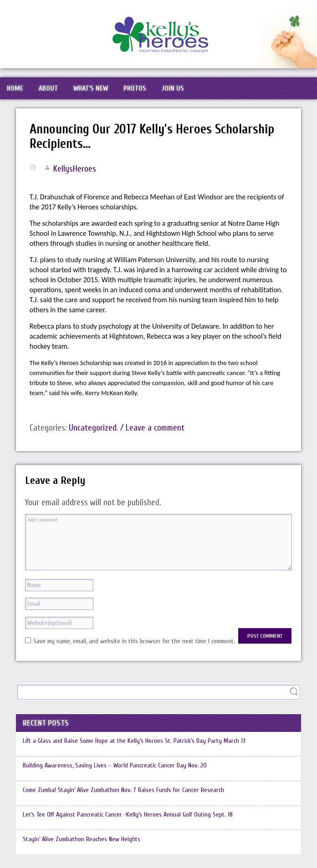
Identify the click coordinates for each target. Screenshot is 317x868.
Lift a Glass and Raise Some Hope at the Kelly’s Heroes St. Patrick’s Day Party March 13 (134, 741)
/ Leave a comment (152, 428)
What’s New (91, 88)
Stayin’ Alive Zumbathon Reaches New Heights (82, 839)
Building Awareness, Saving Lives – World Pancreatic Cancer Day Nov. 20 (115, 765)
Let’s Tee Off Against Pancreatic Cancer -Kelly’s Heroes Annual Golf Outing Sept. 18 (128, 815)
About (48, 88)
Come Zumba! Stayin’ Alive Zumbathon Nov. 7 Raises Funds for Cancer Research (123, 790)
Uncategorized (93, 428)
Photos (135, 88)
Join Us (173, 88)
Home (15, 88)
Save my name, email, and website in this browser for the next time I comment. (134, 641)
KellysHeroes (75, 169)
